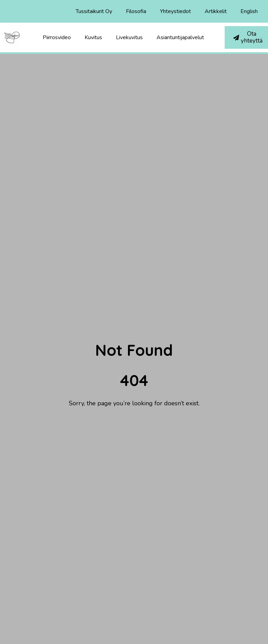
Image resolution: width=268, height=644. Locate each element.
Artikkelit (216, 11)
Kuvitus (93, 37)
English (249, 11)
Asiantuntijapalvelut (180, 37)
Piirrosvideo (57, 37)
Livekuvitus (129, 37)
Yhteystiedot (175, 11)
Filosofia (136, 11)
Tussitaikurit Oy (94, 11)
